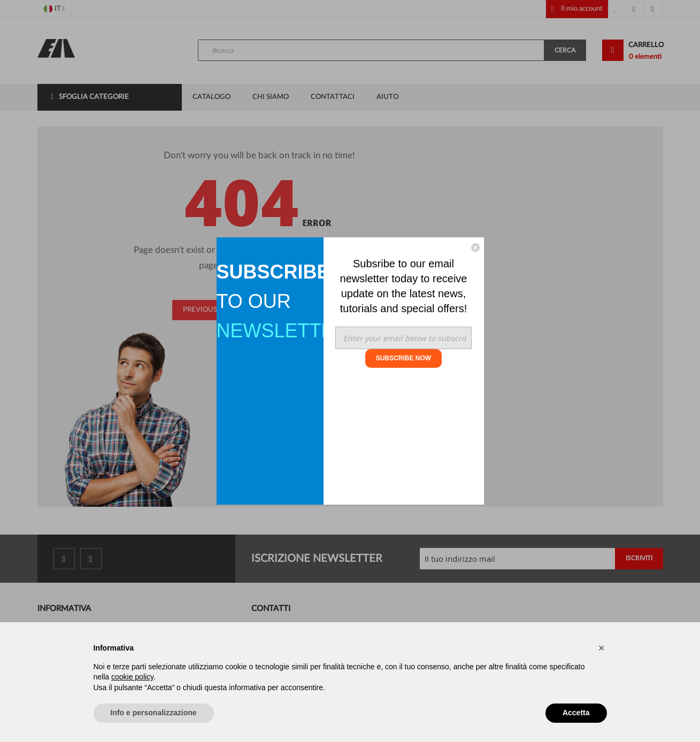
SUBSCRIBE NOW (403, 358)
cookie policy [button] (132, 677)
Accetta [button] (576, 713)
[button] (602, 648)
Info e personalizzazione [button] (154, 713)
